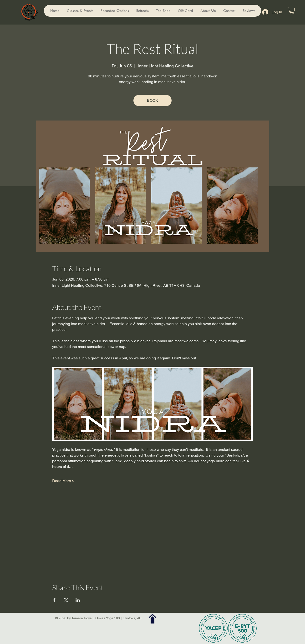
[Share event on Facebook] (54, 600)
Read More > (63, 481)
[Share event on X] (66, 600)
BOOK (152, 100)
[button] (292, 10)
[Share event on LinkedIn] (78, 600)
